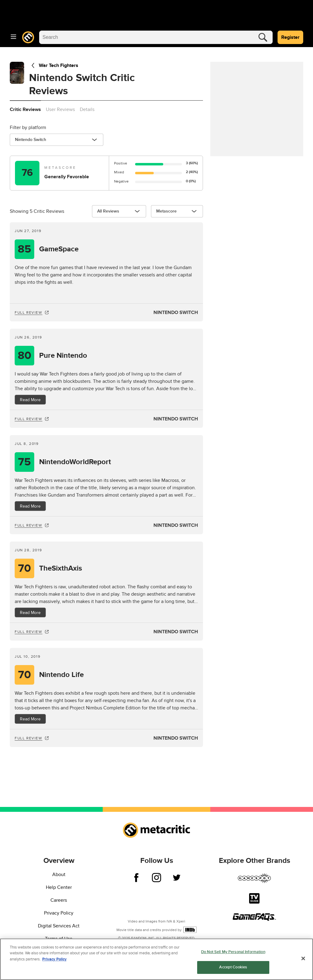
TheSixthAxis (61, 568)
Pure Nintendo (63, 356)
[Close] (303, 958)
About (59, 875)
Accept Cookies (233, 967)
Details (87, 109)
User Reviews (60, 109)
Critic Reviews (25, 109)
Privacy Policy (59, 913)
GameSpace (59, 249)
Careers (59, 900)
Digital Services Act (59, 926)
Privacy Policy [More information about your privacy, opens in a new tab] (54, 959)
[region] (156, 959)
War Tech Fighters (54, 65)
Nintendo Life (61, 675)
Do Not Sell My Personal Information (233, 952)
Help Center (59, 887)
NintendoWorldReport (75, 462)
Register (290, 37)
